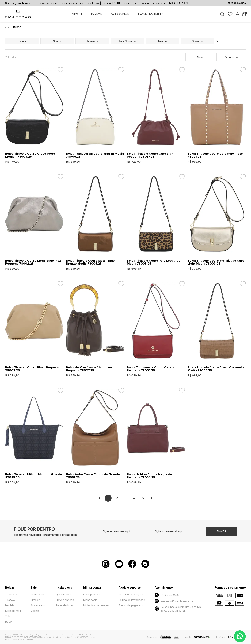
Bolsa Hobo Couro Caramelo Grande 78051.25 (93, 476)
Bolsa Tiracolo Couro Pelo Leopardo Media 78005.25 (154, 262)
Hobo (8, 622)
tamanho (92, 41)
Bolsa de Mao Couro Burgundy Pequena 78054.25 (149, 476)
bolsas (22, 41)
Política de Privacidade (132, 600)
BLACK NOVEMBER (151, 14)
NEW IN (77, 14)
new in (163, 41)
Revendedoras (64, 605)
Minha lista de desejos (96, 605)
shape (57, 41)
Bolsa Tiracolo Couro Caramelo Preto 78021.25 (215, 155)
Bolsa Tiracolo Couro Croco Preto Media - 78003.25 (30, 155)
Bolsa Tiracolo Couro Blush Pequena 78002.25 (32, 369)
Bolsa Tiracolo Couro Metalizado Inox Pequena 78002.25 (33, 262)
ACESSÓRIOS (120, 14)
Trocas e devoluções (131, 595)
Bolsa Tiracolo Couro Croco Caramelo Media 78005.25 (216, 369)
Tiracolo (10, 600)
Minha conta (90, 600)
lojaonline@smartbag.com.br (174, 601)
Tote (8, 616)
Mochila (10, 605)
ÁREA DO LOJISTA (237, 3)
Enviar (221, 531)
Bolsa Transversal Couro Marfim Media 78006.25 (95, 155)
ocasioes (198, 41)
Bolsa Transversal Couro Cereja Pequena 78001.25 (151, 369)
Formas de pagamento (131, 605)
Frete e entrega (65, 600)
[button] (217, 41)
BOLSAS (96, 14)
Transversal (37, 595)
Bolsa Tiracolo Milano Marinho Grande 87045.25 (34, 476)
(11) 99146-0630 (167, 595)
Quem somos (63, 595)
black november (127, 41)
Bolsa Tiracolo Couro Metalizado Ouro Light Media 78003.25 (216, 262)
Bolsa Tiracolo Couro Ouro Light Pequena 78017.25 (151, 155)
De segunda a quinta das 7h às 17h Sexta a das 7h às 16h (178, 609)
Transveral (11, 595)
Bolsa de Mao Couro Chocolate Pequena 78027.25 (89, 369)
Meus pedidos (92, 595)
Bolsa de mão (13, 611)
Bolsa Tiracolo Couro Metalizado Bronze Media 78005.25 (90, 262)
